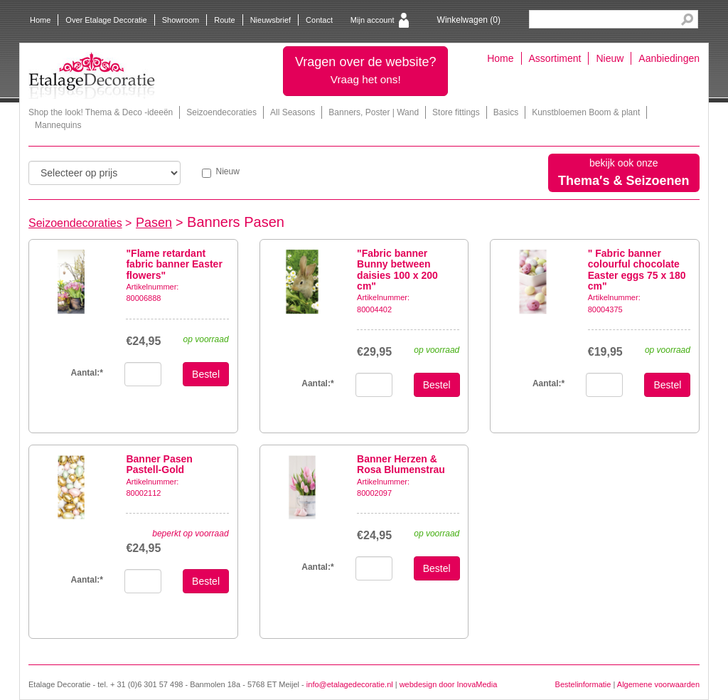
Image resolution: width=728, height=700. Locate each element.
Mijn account (373, 20)
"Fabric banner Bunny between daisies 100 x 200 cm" (397, 270)
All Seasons (293, 112)
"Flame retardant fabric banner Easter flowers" (174, 264)
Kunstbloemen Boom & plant (586, 112)
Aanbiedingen (669, 58)
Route (224, 20)
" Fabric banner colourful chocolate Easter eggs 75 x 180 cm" (637, 270)
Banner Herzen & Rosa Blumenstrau (401, 464)
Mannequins (58, 125)
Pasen (154, 223)
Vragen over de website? (365, 70)
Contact (319, 20)
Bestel (206, 374)
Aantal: (87, 373)
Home (40, 20)
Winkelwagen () (469, 20)
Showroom (181, 20)
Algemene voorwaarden (658, 684)
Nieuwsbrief (271, 20)
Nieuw (610, 58)
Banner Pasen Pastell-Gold (159, 464)
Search (687, 20)
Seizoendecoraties (221, 112)
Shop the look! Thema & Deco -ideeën (101, 112)
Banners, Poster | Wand (374, 112)
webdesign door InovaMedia (449, 684)
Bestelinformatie (583, 684)
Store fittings (456, 112)
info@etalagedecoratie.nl (350, 684)
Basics (506, 112)
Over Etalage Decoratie (106, 20)
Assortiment (555, 58)
